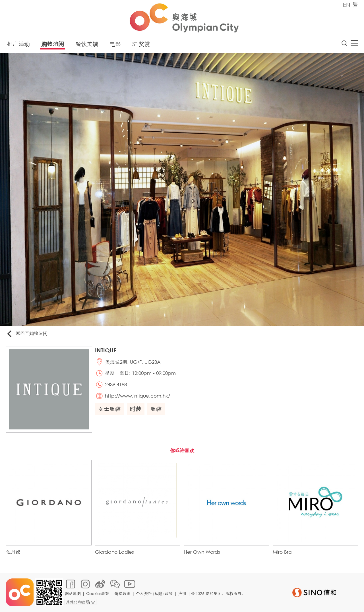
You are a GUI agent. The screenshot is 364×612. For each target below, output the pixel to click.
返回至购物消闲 (27, 334)
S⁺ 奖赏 (141, 44)
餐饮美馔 (87, 44)
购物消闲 (53, 44)
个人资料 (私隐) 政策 (154, 593)
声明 (182, 593)
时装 (136, 409)
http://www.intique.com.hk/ (137, 396)
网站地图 (73, 593)
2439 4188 (116, 384)
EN (347, 5)
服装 (156, 409)
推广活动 (18, 44)
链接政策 (123, 593)
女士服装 (109, 409)
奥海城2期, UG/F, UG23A (133, 362)
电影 (115, 44)
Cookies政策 (98, 593)
